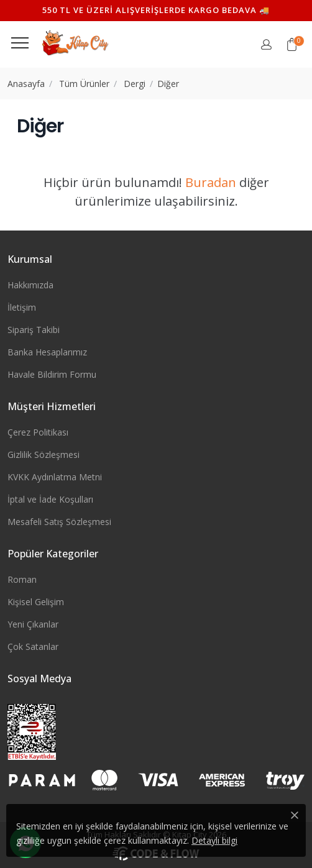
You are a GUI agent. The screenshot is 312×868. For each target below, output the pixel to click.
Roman (22, 579)
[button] (292, 44)
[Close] (295, 815)
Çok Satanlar (33, 646)
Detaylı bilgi (214, 840)
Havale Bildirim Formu (52, 374)
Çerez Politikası (38, 432)
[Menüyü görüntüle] (20, 43)
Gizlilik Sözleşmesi (44, 455)
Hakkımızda (30, 285)
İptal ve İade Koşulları (50, 499)
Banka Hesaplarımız (47, 352)
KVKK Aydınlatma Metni (55, 477)
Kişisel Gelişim (36, 602)
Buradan (211, 182)
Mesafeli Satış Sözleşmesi (59, 522)
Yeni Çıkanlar (33, 624)
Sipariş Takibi (34, 330)
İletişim (22, 307)
